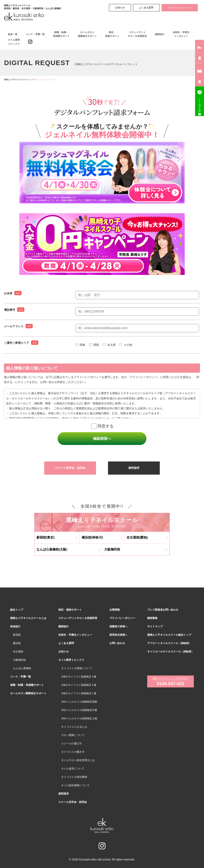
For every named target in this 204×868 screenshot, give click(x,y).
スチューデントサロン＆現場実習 (137, 34)
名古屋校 (18, 651)
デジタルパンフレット (180, 8)
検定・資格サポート (112, 34)
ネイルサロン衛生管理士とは (78, 760)
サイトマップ (155, 626)
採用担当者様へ (118, 635)
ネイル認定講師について (75, 785)
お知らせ (120, 8)
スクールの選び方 (72, 743)
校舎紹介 (15, 626)
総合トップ (17, 610)
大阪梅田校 (19, 660)
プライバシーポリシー (122, 618)
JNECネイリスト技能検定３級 (79, 677)
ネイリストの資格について (77, 668)
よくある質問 (146, 8)
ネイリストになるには (74, 727)
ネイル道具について (73, 769)
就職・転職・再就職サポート (61, 34)
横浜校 (17, 643)
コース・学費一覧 (35, 34)
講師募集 (152, 618)
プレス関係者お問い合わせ (163, 610)
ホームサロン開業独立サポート (87, 34)
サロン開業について (73, 735)
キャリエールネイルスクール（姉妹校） (171, 651)
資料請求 (134, 468)
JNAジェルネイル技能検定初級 (79, 702)
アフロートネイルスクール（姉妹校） (169, 643)
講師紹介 (160, 34)
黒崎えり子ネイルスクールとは (28, 618)
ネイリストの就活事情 (74, 777)
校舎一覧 (13, 34)
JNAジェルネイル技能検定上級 (79, 718)
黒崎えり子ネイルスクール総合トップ (169, 635)
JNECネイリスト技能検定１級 (79, 693)
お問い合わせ (117, 643)
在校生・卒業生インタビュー (181, 34)
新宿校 (17, 635)
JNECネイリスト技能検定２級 (79, 685)
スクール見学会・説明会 (70, 468)
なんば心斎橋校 (22, 668)
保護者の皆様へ (118, 626)
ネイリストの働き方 (73, 752)
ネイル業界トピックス (14, 42)
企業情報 (115, 610)
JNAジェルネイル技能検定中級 (79, 710)
